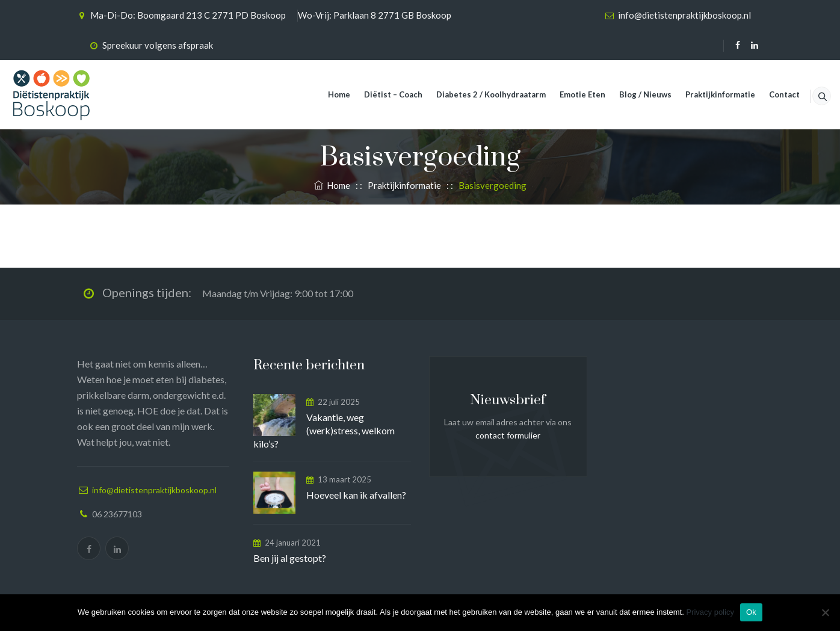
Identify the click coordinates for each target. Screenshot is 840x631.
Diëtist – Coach (378, 94)
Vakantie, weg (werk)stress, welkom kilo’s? (324, 430)
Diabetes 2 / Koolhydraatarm (476, 94)
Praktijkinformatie (705, 94)
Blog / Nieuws (630, 94)
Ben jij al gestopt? (290, 558)
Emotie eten (567, 94)
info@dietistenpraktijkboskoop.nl (684, 15)
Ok (751, 612)
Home (324, 94)
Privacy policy (710, 612)
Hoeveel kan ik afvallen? (356, 495)
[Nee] (825, 612)
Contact (769, 94)
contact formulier (508, 435)
